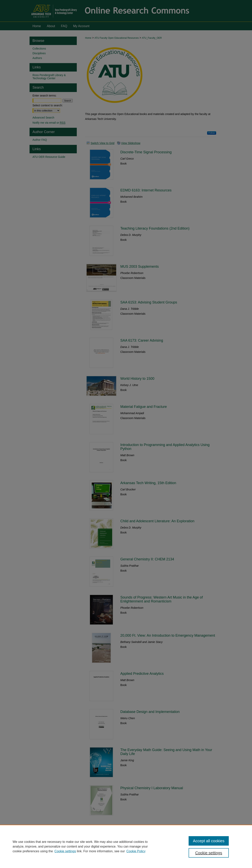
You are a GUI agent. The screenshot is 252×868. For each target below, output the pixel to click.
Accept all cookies (209, 841)
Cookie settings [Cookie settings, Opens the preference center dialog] (209, 853)
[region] (126, 846)
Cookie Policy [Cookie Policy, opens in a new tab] (136, 851)
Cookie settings (65, 851)
